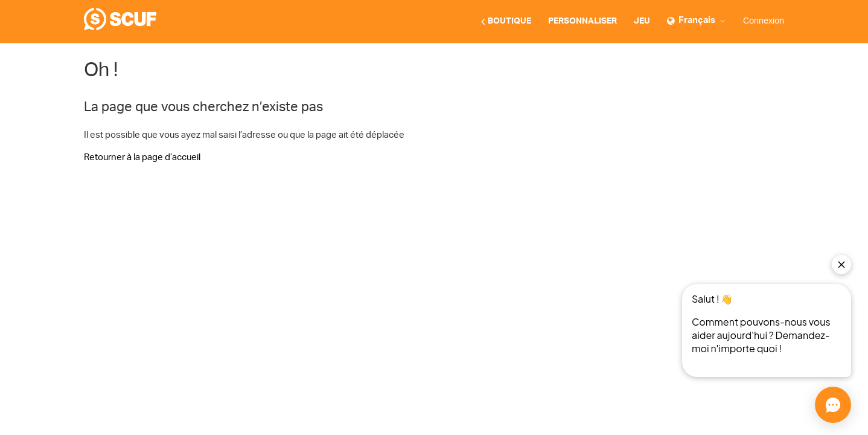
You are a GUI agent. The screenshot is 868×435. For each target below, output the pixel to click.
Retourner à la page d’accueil (142, 157)
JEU (642, 21)
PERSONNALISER (582, 21)
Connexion (764, 21)
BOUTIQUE (506, 22)
